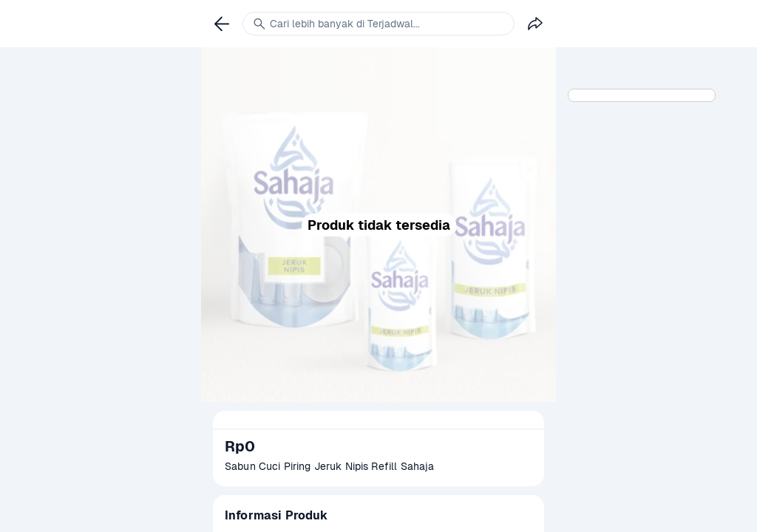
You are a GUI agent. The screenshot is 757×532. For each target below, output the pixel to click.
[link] (222, 24)
